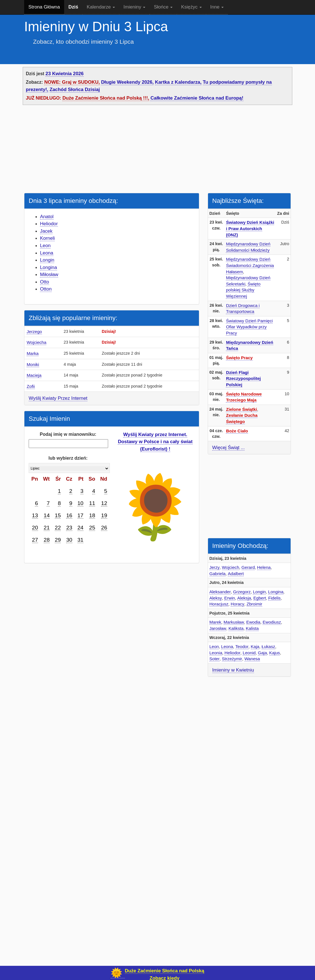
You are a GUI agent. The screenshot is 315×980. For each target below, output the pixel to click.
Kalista (252, 628)
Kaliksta (236, 628)
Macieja (34, 375)
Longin (47, 260)
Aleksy (216, 598)
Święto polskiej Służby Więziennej (243, 290)
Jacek (46, 231)
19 (104, 515)
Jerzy (215, 567)
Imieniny (134, 7)
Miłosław (49, 275)
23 (69, 528)
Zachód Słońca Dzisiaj (75, 90)
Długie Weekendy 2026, (127, 82)
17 (80, 515)
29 (58, 540)
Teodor (242, 646)
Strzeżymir (232, 659)
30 (69, 540)
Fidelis (274, 598)
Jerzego (34, 332)
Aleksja (244, 598)
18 (92, 515)
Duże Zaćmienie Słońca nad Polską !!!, (106, 98)
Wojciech (231, 567)
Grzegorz (242, 592)
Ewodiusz (272, 622)
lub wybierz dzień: (68, 458)
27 (35, 540)
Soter (215, 659)
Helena (264, 567)
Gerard (248, 567)
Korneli (47, 238)
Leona (47, 253)
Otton (46, 289)
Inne (217, 7)
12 (104, 503)
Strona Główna (44, 7)
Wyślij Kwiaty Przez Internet (58, 398)
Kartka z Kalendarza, (178, 82)
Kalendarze (101, 7)
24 (80, 528)
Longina (49, 267)
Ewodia (253, 622)
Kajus (275, 653)
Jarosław (218, 628)
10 (80, 503)
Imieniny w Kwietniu (233, 670)
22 (58, 528)
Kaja (255, 646)
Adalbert (236, 574)
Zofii (31, 386)
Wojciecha (36, 342)
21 (47, 528)
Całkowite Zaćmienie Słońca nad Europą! (197, 98)
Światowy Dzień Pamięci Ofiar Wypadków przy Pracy (249, 327)
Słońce (163, 7)
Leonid (249, 653)
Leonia (216, 653)
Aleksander (220, 592)
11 (92, 503)
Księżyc (191, 7)
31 (80, 540)
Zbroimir (254, 604)
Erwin (230, 598)
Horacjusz (219, 604)
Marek (215, 622)
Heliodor (49, 224)
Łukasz (268, 646)
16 (69, 515)
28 (47, 540)
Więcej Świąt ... (229, 448)
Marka (33, 353)
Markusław (234, 622)
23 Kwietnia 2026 (64, 74)
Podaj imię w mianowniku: (68, 434)
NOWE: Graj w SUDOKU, (72, 82)
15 (58, 515)
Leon (45, 246)
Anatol (47, 217)
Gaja (262, 653)
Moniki (33, 364)
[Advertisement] (157, 150)
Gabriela (218, 574)
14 (47, 515)
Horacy (238, 604)
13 (35, 515)
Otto (45, 282)
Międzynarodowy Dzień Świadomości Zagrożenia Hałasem (250, 265)
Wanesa (252, 659)
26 (104, 528)
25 (92, 528)
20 (35, 528)
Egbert (260, 598)
